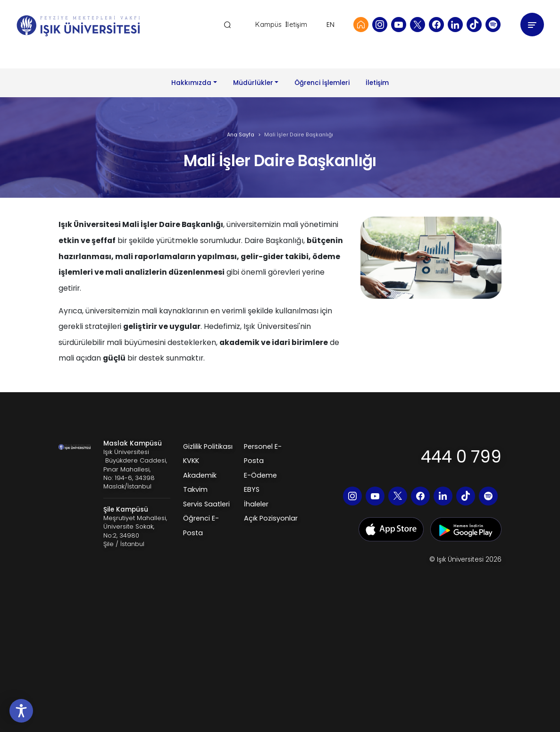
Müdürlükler (253, 83)
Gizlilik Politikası (208, 446)
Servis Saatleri (206, 504)
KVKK (191, 461)
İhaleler (256, 504)
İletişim (296, 25)
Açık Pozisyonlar (271, 518)
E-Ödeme (260, 475)
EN (330, 25)
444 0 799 (461, 457)
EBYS (252, 489)
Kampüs (268, 25)
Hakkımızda (191, 83)
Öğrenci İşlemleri (322, 83)
